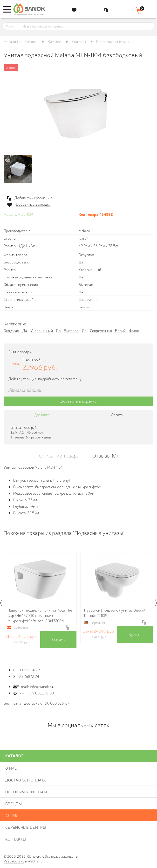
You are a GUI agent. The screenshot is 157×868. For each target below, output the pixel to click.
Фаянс (134, 330)
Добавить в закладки (33, 204)
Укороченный (42, 330)
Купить (58, 639)
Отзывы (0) (105, 455)
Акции (12, 815)
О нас (11, 768)
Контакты (16, 839)
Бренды (14, 803)
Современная (101, 330)
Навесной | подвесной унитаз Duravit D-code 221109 (115, 613)
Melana (85, 231)
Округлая (11, 330)
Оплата (117, 414)
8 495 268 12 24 (26, 676)
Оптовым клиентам (26, 792)
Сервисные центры (26, 827)
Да (25, 330)
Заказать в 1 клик (25, 389)
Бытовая (71, 330)
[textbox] (83, 26)
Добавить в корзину (78, 401)
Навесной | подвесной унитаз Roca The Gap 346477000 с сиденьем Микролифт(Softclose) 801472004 (40, 615)
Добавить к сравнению (33, 198)
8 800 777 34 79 (27, 670)
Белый (120, 330)
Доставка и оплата (26, 780)
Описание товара (59, 455)
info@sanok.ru (41, 686)
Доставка (42, 414)
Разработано (14, 861)
